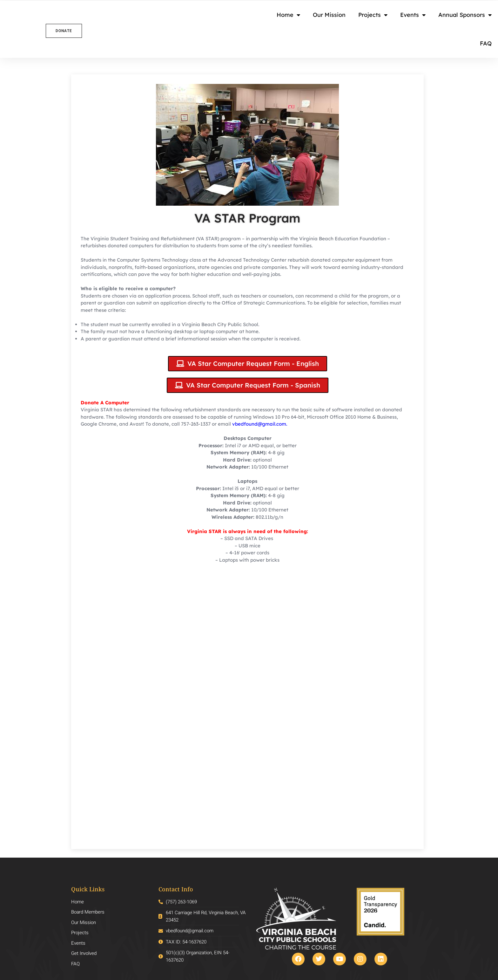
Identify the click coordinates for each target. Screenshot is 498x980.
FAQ (486, 43)
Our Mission (329, 15)
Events (413, 15)
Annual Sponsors (465, 15)
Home (288, 15)
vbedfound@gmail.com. (260, 424)
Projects (373, 15)
